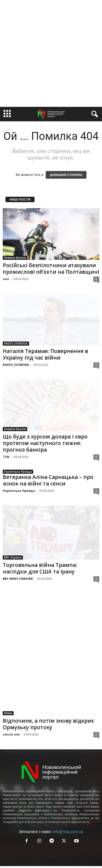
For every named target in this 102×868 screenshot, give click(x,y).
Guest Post (74, 854)
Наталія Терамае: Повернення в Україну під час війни (45, 354)
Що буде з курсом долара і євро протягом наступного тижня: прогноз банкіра (45, 443)
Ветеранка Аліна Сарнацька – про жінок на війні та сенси (48, 480)
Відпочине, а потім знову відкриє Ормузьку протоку (48, 699)
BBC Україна (13, 557)
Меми (8, 688)
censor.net (11, 709)
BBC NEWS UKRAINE (18, 579)
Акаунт (32, 847)
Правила (49, 847)
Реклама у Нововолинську (40, 854)
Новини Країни (15, 258)
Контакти (69, 847)
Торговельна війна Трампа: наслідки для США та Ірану (40, 568)
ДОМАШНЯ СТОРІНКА (66, 175)
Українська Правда (18, 472)
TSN (6, 457)
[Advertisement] (51, 53)
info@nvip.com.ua (68, 807)
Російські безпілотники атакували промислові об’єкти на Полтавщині (51, 269)
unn (6, 279)
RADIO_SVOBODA (16, 343)
